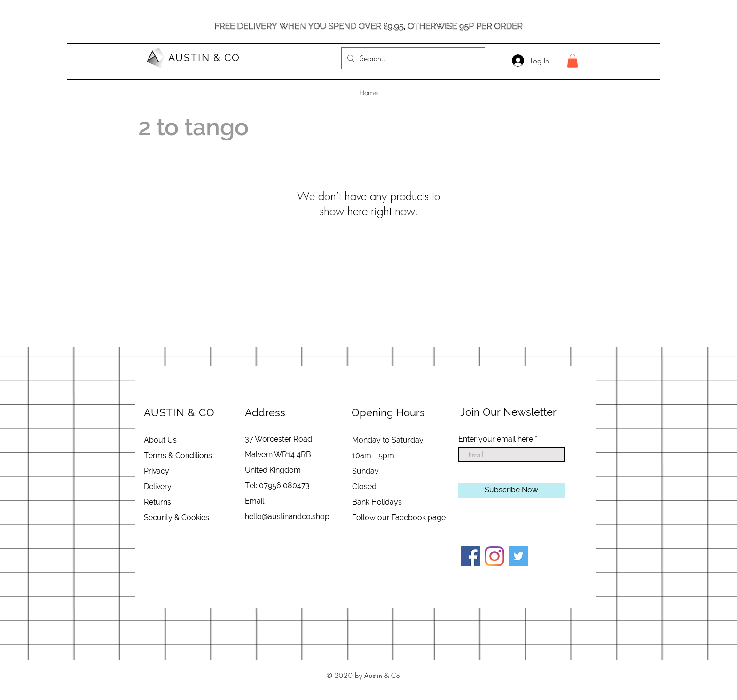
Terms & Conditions (178, 455)
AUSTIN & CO (204, 58)
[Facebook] (470, 556)
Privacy (157, 471)
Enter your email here (496, 439)
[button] (572, 61)
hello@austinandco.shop (287, 517)
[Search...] (412, 58)
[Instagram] (494, 556)
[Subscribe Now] (511, 490)
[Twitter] (518, 556)
